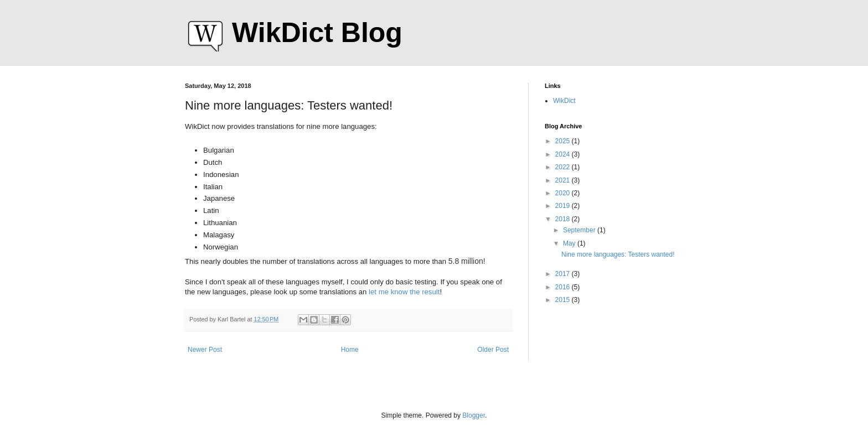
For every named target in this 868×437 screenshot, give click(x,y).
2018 (564, 219)
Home (350, 350)
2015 (564, 300)
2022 (564, 167)
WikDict (564, 101)
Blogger (474, 415)
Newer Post (205, 350)
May (570, 243)
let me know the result (404, 292)
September (580, 230)
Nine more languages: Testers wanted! (618, 254)
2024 (564, 154)
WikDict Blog (317, 33)
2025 (564, 141)
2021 (564, 180)
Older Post (493, 350)
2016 (564, 287)
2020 (564, 193)
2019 (564, 206)
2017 (564, 274)
